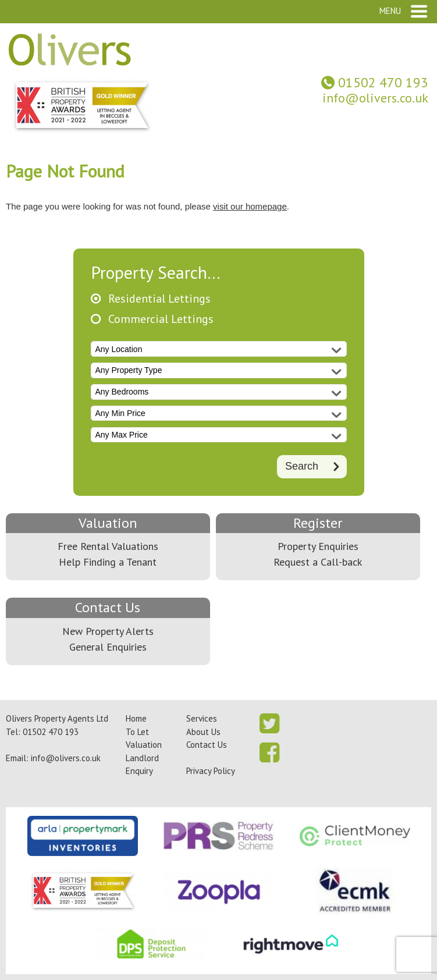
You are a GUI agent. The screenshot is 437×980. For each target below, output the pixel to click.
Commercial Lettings (161, 319)
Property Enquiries (318, 546)
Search (302, 466)
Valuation (108, 523)
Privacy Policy (211, 771)
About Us (203, 732)
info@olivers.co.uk (375, 98)
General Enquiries (108, 647)
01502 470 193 (383, 82)
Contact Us (108, 607)
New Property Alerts (108, 631)
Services (202, 718)
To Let (137, 732)
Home (136, 718)
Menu (390, 11)
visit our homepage (250, 206)
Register (318, 523)
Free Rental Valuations (108, 546)
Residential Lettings (159, 299)
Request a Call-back (318, 562)
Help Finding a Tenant (108, 562)
